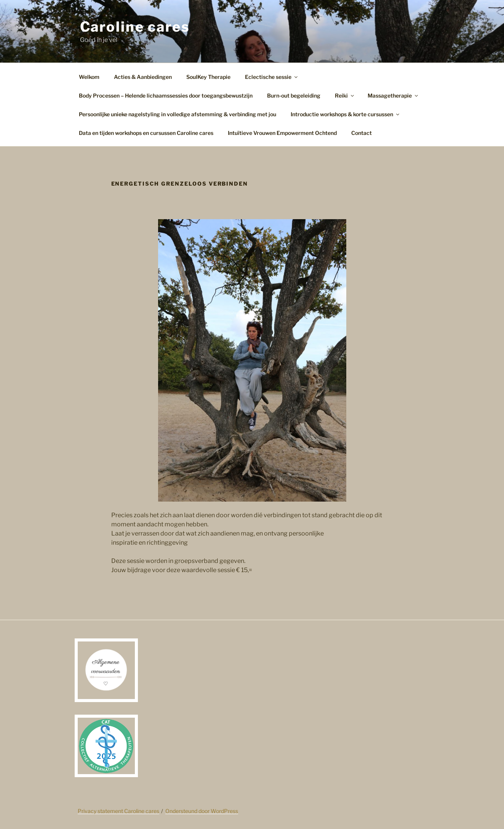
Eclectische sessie (272, 77)
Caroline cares (135, 27)
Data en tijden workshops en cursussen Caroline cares (146, 133)
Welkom (89, 77)
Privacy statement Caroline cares (118, 811)
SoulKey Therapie (208, 77)
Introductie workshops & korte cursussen (346, 114)
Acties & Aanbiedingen (143, 77)
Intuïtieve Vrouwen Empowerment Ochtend (282, 133)
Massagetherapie (393, 95)
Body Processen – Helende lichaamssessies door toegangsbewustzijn (166, 95)
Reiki (345, 95)
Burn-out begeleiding (294, 95)
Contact (362, 133)
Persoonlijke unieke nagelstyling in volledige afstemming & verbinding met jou (178, 114)
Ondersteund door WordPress (202, 811)
